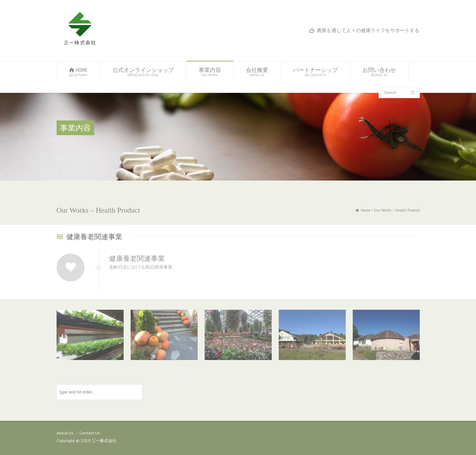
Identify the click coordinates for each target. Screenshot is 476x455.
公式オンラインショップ (143, 72)
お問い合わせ (379, 72)
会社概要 (257, 72)
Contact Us (90, 433)
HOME (78, 72)
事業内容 (210, 72)
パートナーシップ (315, 72)
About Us (65, 433)
